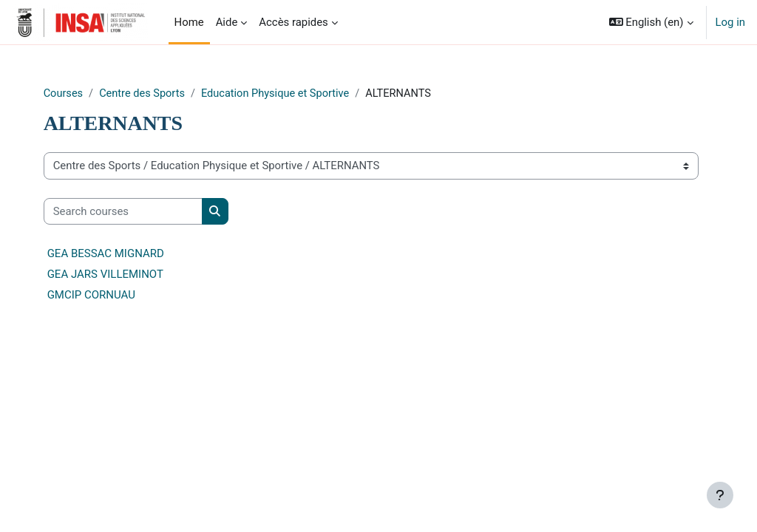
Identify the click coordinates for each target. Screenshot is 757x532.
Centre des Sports (170, 94)
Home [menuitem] (189, 22)
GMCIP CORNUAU (117, 296)
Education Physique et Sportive (306, 94)
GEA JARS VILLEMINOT (131, 275)
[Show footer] (720, 495)
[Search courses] (149, 211)
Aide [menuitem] (227, 22)
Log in (730, 22)
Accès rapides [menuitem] (293, 22)
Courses (90, 94)
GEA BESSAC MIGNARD (132, 254)
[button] (651, 22)
